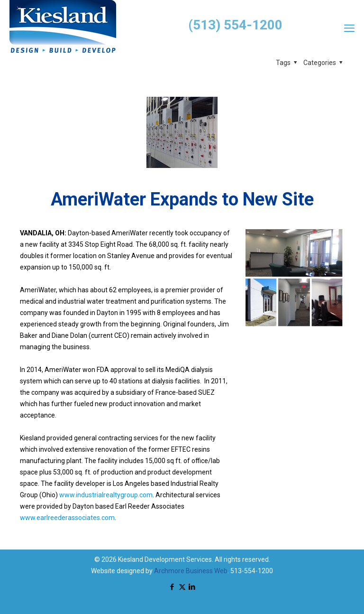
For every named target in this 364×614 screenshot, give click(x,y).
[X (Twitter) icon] (182, 587)
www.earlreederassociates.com (67, 518)
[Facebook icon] (172, 587)
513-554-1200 (252, 571)
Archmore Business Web (191, 571)
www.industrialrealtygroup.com (106, 495)
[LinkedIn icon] (192, 587)
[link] (294, 278)
